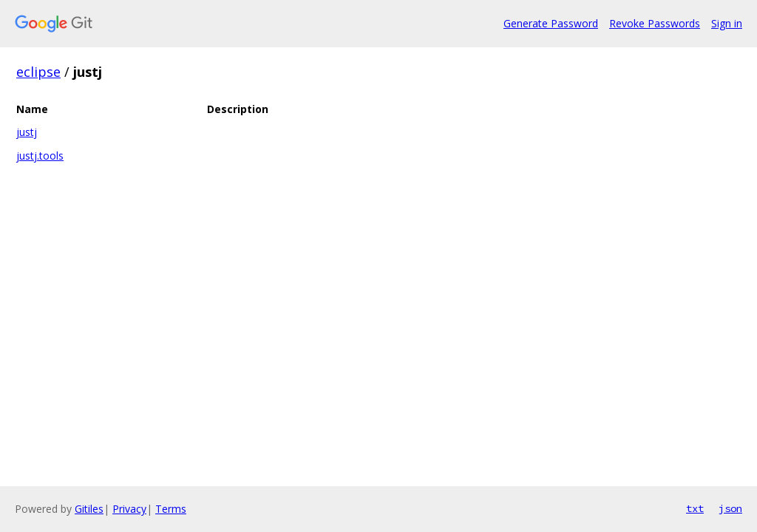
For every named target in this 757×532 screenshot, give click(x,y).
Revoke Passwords (655, 23)
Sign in (727, 23)
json (730, 508)
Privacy (129, 509)
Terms (171, 509)
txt (695, 508)
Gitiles (89, 509)
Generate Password (551, 23)
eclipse (38, 72)
